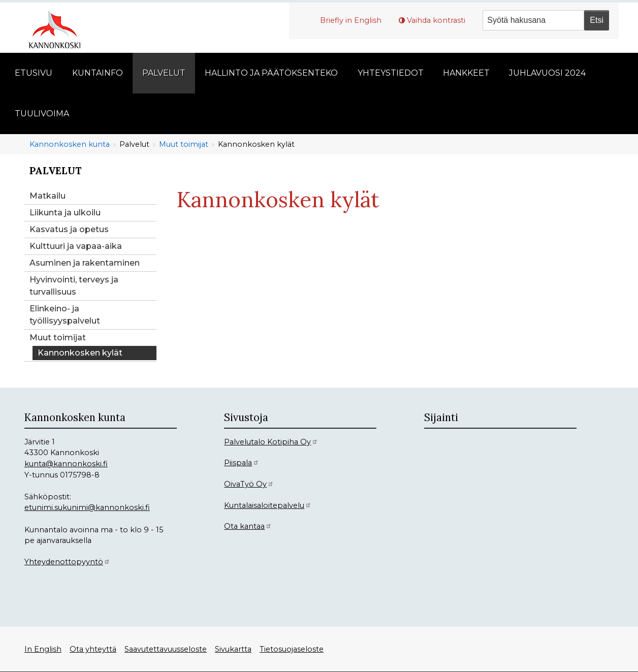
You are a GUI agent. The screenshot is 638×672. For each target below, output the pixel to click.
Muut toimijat (184, 144)
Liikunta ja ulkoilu (65, 213)
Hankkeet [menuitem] (466, 73)
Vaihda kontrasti (436, 20)
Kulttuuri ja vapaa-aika (76, 246)
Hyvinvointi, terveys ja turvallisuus (74, 286)
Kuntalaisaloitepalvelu (268, 505)
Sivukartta (233, 649)
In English (43, 649)
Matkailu (47, 196)
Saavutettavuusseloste (166, 649)
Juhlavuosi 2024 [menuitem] (547, 73)
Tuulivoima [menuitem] (42, 114)
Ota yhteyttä (93, 649)
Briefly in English (351, 20)
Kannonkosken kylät (80, 353)
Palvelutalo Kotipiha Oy (271, 442)
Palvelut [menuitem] (164, 73)
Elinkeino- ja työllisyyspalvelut (65, 315)
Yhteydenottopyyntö (67, 562)
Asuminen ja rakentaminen (85, 263)
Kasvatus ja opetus (69, 229)
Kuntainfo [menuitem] (98, 73)
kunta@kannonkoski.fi (66, 464)
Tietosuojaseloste (292, 649)
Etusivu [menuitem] (34, 73)
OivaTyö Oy (249, 484)
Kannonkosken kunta (70, 144)
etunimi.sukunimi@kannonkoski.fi (87, 507)
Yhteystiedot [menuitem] (391, 73)
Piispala (242, 463)
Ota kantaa (248, 526)
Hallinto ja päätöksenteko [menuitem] (271, 73)
